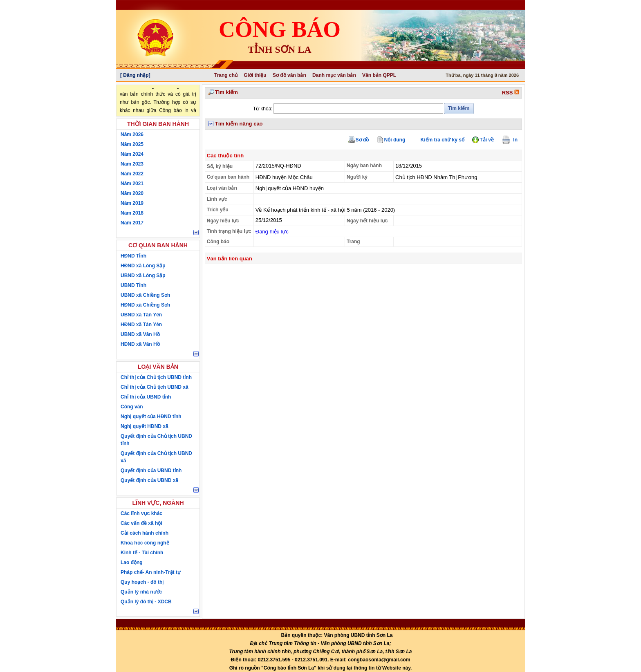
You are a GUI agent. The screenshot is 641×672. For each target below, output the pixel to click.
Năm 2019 (132, 203)
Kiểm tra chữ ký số (443, 140)
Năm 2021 (132, 184)
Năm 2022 (132, 174)
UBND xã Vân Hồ (140, 334)
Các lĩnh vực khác (141, 513)
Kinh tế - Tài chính (142, 553)
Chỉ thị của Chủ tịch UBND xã (155, 387)
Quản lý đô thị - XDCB (146, 602)
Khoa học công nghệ (145, 543)
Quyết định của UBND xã (149, 480)
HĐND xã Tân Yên (141, 325)
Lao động (132, 562)
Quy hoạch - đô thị (142, 582)
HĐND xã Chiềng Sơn (145, 305)
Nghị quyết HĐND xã (145, 426)
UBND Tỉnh (133, 285)
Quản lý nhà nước (141, 592)
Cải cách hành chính (145, 533)
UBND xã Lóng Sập (143, 276)
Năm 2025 (132, 144)
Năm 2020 (132, 193)
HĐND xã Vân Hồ (140, 344)
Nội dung (395, 140)
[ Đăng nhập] (135, 75)
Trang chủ (226, 75)
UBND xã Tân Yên (141, 315)
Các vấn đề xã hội (141, 523)
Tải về (487, 140)
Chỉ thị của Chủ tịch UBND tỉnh (156, 377)
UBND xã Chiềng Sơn (145, 295)
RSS (511, 93)
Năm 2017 (132, 223)
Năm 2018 (132, 213)
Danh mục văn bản (334, 75)
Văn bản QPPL (379, 75)
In (513, 140)
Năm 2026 (132, 134)
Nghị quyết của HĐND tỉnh (151, 417)
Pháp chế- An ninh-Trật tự (151, 572)
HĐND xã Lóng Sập (143, 266)
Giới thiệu (255, 75)
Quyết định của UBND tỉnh (151, 470)
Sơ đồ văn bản (289, 75)
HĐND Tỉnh (133, 256)
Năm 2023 (132, 164)
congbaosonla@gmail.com (379, 660)
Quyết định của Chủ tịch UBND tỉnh (156, 440)
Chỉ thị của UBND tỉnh (146, 397)
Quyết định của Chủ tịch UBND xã (156, 457)
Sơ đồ (362, 140)
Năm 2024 (132, 154)
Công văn (132, 407)
